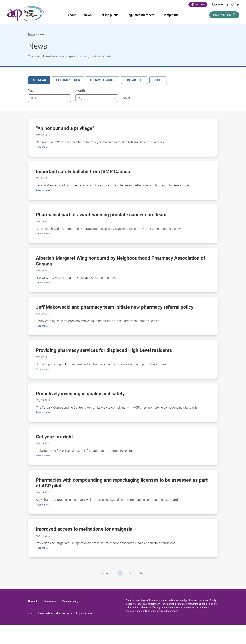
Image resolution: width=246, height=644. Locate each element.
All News (39, 80)
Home (32, 34)
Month (80, 90)
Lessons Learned (103, 80)
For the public (109, 15)
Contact (33, 620)
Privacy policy (70, 620)
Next (143, 592)
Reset (127, 98)
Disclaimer (50, 620)
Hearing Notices (68, 80)
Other (158, 80)
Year (32, 90)
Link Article (134, 80)
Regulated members (140, 15)
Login (198, 5)
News (87, 15)
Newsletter (217, 5)
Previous (106, 592)
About (71, 15)
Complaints (170, 15)
